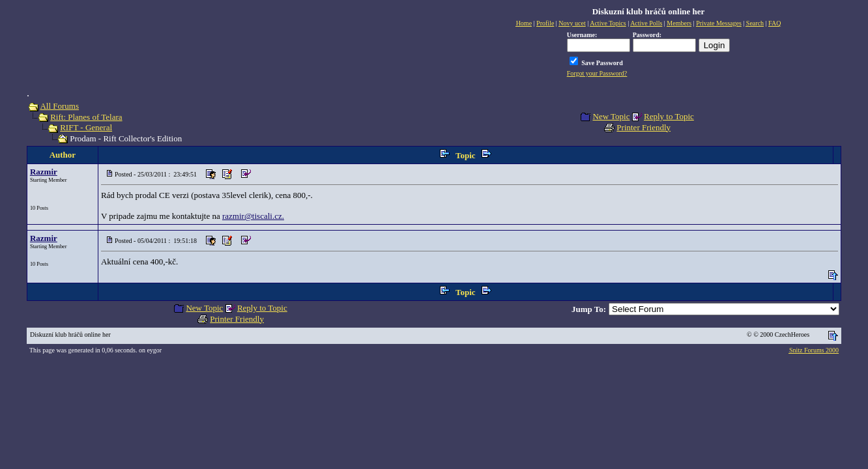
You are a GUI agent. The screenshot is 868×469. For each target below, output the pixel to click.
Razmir (44, 172)
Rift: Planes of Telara (86, 117)
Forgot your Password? (597, 73)
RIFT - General (86, 127)
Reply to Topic (669, 116)
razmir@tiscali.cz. (253, 216)
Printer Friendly (644, 127)
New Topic (612, 116)
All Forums (59, 106)
